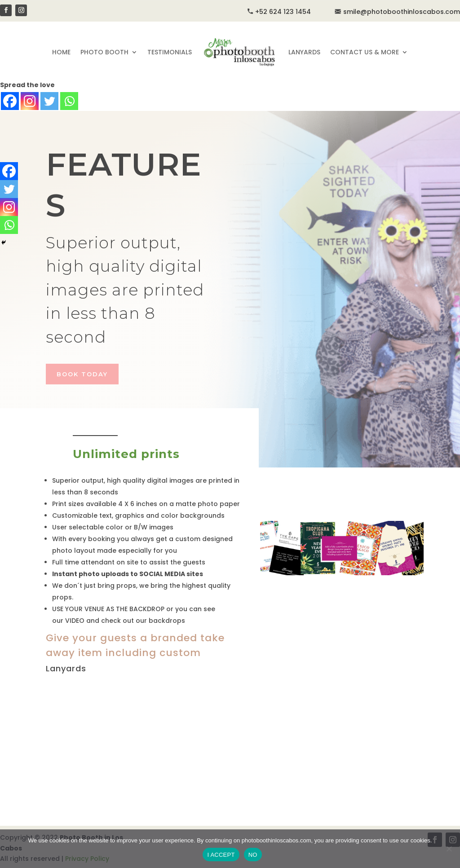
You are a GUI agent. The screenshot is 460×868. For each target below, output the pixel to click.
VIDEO (75, 621)
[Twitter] (49, 101)
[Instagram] (30, 101)
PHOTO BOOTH (104, 52)
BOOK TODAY (82, 374)
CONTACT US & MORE (365, 52)
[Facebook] (10, 101)
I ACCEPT (221, 855)
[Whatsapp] (69, 101)
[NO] (449, 849)
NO (253, 855)
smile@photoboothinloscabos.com (397, 12)
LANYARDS (304, 52)
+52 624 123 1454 (283, 12)
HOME (61, 52)
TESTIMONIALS (170, 52)
